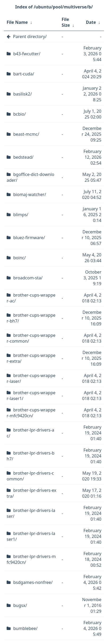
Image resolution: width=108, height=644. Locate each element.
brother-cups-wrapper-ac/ (31, 298)
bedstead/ (23, 157)
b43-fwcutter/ (27, 54)
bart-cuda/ (24, 74)
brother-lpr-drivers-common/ (30, 476)
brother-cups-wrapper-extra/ (31, 358)
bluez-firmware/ (29, 238)
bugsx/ (20, 605)
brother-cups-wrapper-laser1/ (31, 396)
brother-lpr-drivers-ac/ (30, 433)
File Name (17, 22)
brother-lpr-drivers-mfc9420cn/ (31, 559)
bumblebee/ (25, 628)
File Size (66, 22)
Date (91, 22)
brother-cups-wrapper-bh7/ (31, 318)
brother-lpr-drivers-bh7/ (31, 456)
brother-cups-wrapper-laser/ (31, 378)
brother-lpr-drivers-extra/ (31, 493)
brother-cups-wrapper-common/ (31, 338)
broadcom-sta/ (28, 278)
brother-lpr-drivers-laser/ (31, 513)
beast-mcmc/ (26, 134)
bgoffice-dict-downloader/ (30, 177)
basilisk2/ (23, 94)
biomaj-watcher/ (30, 194)
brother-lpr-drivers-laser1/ (31, 536)
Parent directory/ (30, 37)
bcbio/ (20, 114)
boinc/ (20, 258)
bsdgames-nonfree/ (33, 582)
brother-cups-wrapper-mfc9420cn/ (31, 413)
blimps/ (21, 215)
